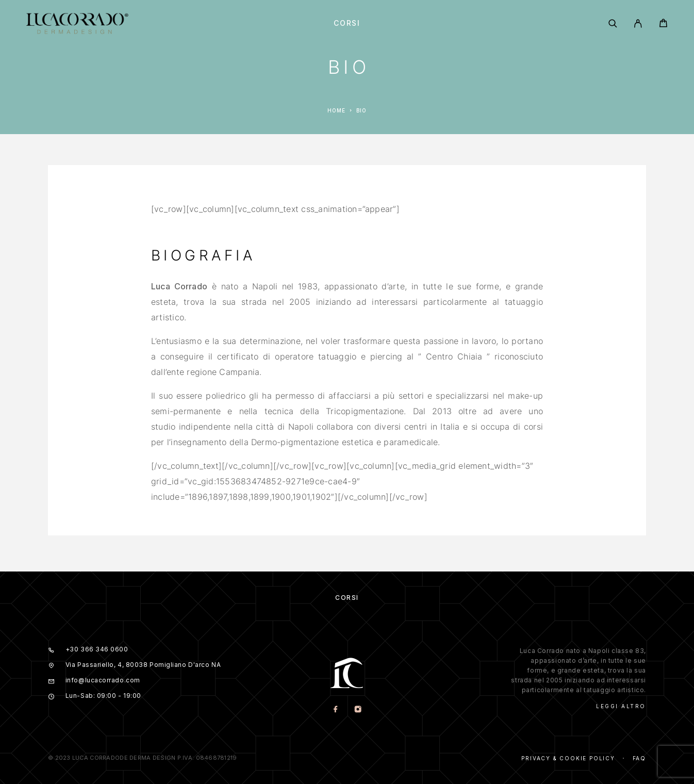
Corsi (347, 23)
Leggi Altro (621, 706)
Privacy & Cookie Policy (568, 758)
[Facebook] (336, 710)
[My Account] (638, 23)
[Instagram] (358, 710)
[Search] (613, 23)
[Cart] (663, 25)
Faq (639, 758)
